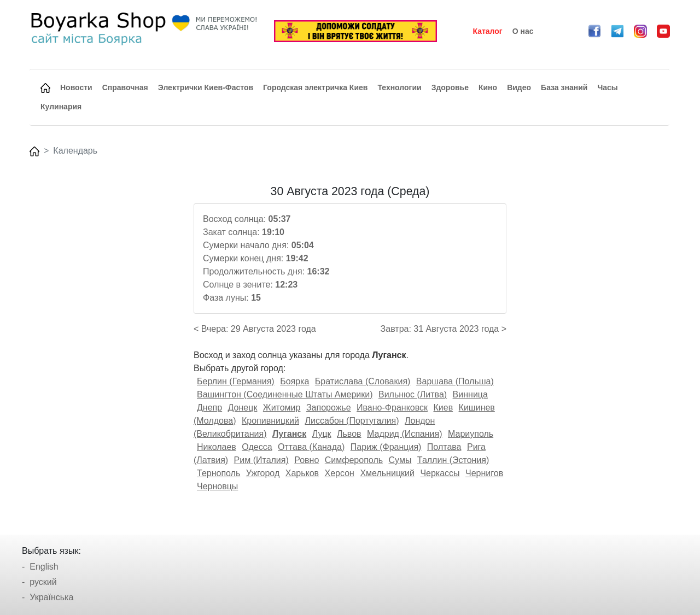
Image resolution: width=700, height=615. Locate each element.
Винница (470, 394)
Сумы (400, 460)
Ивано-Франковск (392, 408)
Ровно (307, 460)
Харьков (302, 473)
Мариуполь (471, 434)
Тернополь (218, 473)
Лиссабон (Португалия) (352, 421)
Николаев (217, 447)
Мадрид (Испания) (405, 434)
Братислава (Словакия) (363, 381)
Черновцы (217, 486)
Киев (443, 408)
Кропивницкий (270, 421)
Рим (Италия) (261, 460)
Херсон (340, 473)
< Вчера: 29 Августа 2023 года (255, 329)
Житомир (282, 408)
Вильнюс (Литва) (413, 394)
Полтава (444, 447)
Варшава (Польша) (455, 381)
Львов (349, 434)
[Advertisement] (106, 349)
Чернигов (484, 473)
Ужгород (263, 473)
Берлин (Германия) (236, 381)
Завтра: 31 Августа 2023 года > (444, 329)
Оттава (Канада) (311, 447)
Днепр (209, 408)
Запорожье (329, 408)
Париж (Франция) (386, 447)
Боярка (294, 381)
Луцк (322, 434)
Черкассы (440, 473)
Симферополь (354, 460)
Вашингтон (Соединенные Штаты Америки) (285, 394)
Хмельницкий (387, 473)
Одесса (257, 447)
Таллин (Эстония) (453, 460)
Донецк (243, 408)
